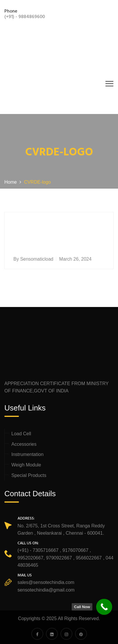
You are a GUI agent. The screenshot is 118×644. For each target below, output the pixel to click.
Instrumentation (27, 454)
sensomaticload (37, 259)
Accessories (24, 444)
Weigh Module (26, 465)
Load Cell (21, 434)
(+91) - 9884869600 (25, 17)
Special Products (29, 475)
